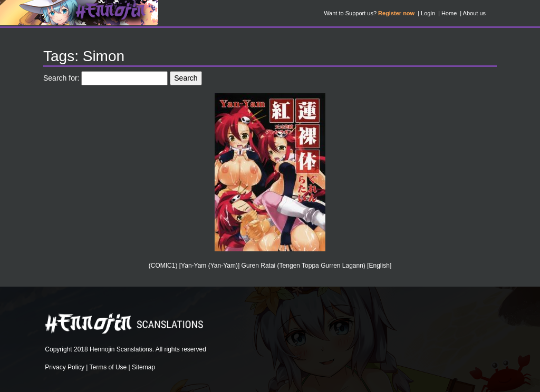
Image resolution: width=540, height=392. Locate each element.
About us (474, 13)
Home (449, 13)
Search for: (61, 78)
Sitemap (143, 367)
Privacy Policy (65, 367)
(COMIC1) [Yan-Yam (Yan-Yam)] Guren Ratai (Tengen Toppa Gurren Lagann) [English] (270, 266)
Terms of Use (108, 367)
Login (428, 13)
